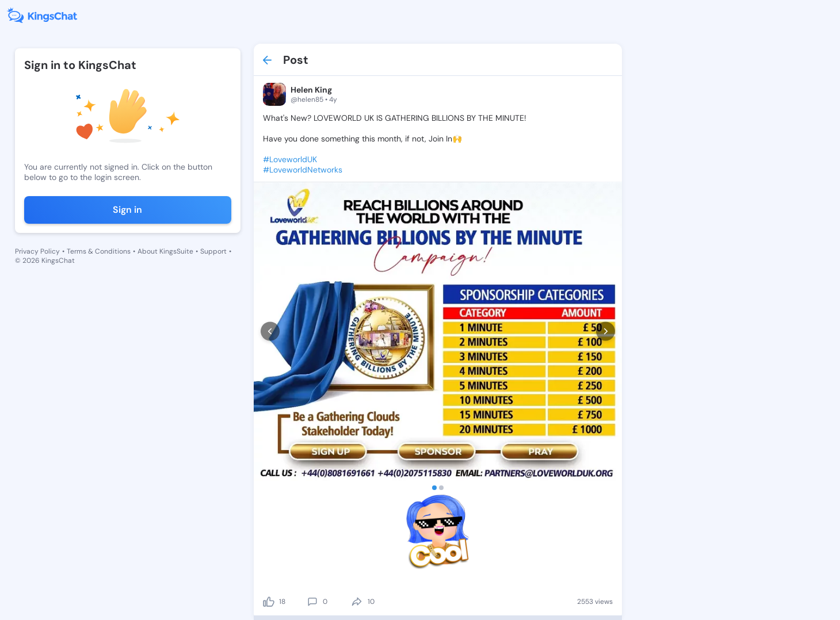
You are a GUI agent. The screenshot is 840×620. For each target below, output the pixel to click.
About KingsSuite (165, 251)
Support (213, 251)
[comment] (312, 602)
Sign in (127, 210)
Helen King (311, 90)
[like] (269, 602)
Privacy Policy (37, 251)
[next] (606, 332)
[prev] (270, 332)
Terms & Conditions (99, 251)
